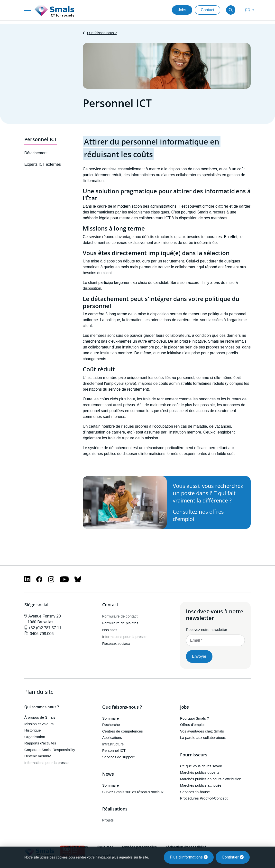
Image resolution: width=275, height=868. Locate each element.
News (108, 774)
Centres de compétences (123, 731)
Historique (33, 730)
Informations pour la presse (124, 637)
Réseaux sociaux (116, 643)
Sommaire (110, 718)
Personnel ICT (41, 139)
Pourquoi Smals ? (194, 718)
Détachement (36, 153)
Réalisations (115, 809)
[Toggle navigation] (27, 10)
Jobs (182, 10)
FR (248, 10)
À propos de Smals (40, 718)
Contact (207, 10)
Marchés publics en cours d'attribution (211, 779)
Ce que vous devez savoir (201, 766)
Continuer (233, 857)
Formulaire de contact (120, 616)
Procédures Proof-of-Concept (204, 798)
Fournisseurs (194, 755)
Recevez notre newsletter (206, 630)
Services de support (118, 757)
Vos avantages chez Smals (202, 731)
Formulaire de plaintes (120, 623)
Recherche (111, 725)
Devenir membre (38, 756)
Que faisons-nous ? (102, 33)
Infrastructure (113, 744)
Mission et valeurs (39, 724)
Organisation (35, 737)
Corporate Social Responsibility (50, 750)
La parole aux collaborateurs (203, 738)
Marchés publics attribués (201, 785)
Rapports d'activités (40, 743)
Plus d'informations (189, 857)
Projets (108, 820)
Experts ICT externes (43, 164)
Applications (112, 738)
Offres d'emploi (192, 725)
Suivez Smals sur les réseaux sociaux (133, 792)
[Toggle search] (231, 10)
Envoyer (199, 656)
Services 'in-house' (195, 792)
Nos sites (110, 630)
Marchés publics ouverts (200, 772)
